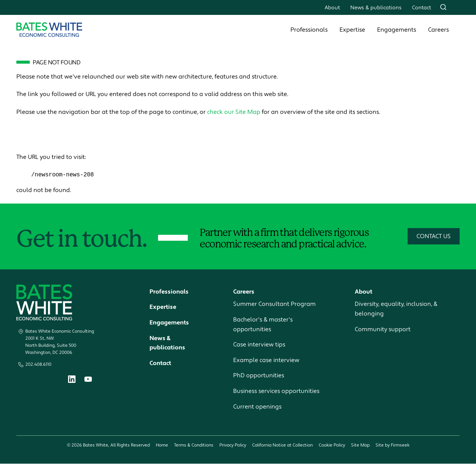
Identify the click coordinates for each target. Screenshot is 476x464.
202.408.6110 (38, 364)
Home (162, 446)
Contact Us (434, 237)
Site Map (360, 446)
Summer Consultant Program (274, 304)
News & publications (376, 8)
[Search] (443, 7)
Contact (422, 8)
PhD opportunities (259, 376)
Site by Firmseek (393, 446)
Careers (438, 30)
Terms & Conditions (194, 446)
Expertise (352, 30)
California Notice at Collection (282, 446)
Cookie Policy (332, 446)
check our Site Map (234, 112)
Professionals (309, 30)
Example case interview (266, 360)
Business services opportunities (276, 391)
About (332, 8)
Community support (383, 329)
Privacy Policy (233, 446)
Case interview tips (259, 345)
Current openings (257, 407)
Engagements (397, 30)
